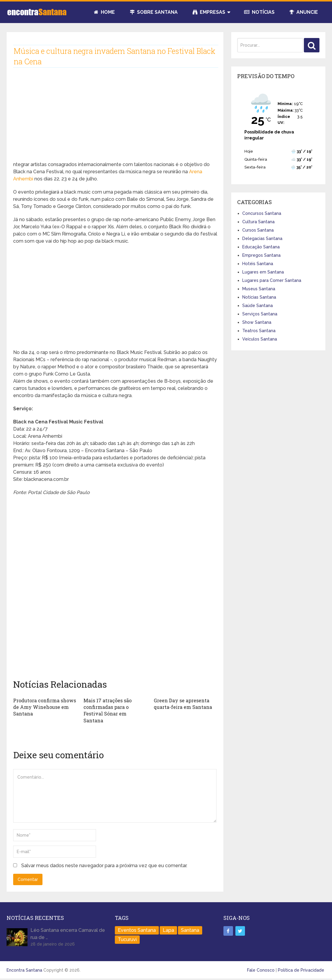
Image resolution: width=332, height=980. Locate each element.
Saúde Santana (258, 306)
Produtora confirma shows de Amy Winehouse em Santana (45, 707)
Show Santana (257, 322)
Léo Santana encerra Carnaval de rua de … (68, 934)
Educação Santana (261, 247)
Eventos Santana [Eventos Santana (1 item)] (137, 930)
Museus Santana (259, 289)
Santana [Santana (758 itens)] (190, 930)
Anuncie (304, 12)
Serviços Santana (260, 314)
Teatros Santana (259, 331)
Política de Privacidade (301, 970)
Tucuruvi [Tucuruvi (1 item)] (127, 939)
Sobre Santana (154, 12)
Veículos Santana (260, 339)
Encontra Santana (24, 970)
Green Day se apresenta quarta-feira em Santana (183, 704)
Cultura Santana (258, 222)
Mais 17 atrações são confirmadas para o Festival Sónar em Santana (108, 710)
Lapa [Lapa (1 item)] (168, 930)
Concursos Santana (262, 213)
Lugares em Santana (263, 272)
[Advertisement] (115, 119)
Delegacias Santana (262, 238)
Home (104, 12)
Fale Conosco (261, 970)
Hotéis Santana (258, 264)
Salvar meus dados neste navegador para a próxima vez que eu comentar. (104, 866)
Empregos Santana (261, 255)
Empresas (209, 12)
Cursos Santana (258, 230)
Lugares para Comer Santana (272, 280)
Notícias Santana (259, 297)
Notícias (259, 12)
